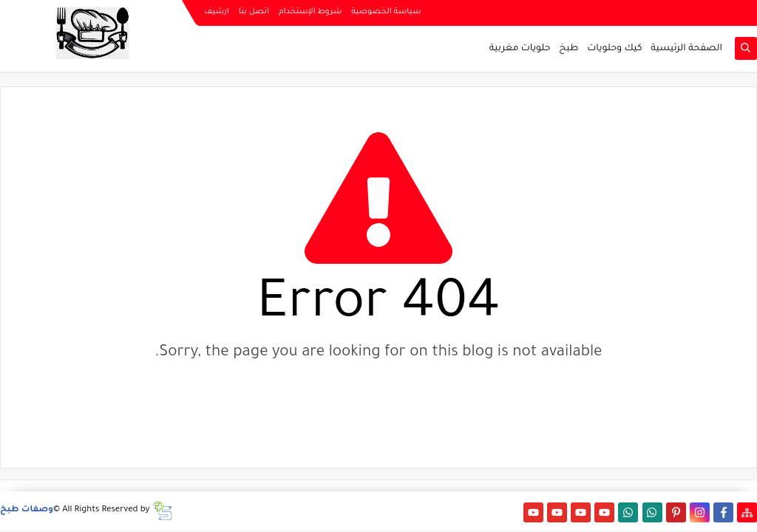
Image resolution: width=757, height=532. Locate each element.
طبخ (568, 49)
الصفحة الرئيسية (686, 49)
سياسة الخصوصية (386, 12)
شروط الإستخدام (310, 12)
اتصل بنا (254, 12)
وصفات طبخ (27, 510)
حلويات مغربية (520, 49)
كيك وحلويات (614, 49)
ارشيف (217, 12)
